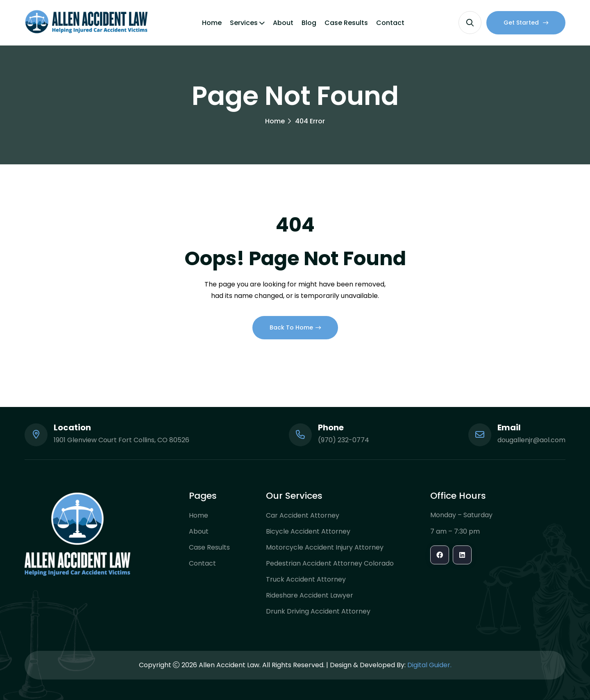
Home (212, 23)
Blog (309, 23)
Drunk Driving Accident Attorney (318, 611)
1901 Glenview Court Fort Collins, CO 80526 (121, 440)
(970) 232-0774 (344, 440)
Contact (390, 23)
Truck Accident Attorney (306, 579)
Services (244, 23)
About (283, 23)
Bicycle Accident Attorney (308, 531)
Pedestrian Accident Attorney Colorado (330, 563)
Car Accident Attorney (303, 515)
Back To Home (295, 327)
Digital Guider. (429, 665)
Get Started (526, 23)
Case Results (346, 23)
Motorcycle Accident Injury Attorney (325, 547)
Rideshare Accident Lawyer (310, 595)
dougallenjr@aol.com (531, 440)
